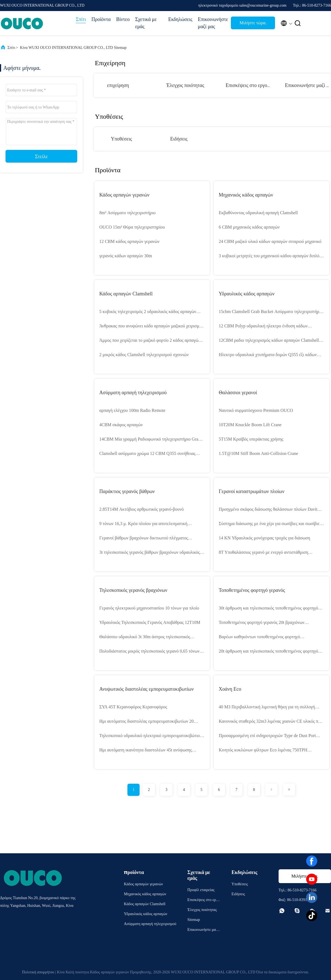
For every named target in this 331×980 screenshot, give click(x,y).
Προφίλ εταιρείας (201, 890)
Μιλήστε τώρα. (253, 23)
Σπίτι (81, 19)
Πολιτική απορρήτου (38, 972)
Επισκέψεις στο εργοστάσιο (253, 85)
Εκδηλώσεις (180, 19)
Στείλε (41, 157)
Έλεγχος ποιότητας (185, 85)
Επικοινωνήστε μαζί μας (212, 23)
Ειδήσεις (179, 139)
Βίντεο (123, 19)
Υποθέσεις (122, 139)
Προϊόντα (101, 19)
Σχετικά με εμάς (146, 23)
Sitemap (194, 920)
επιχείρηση (118, 85)
